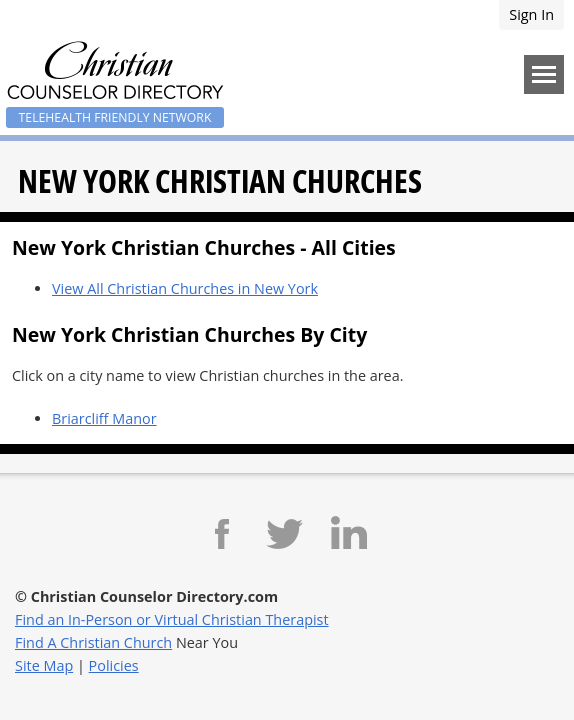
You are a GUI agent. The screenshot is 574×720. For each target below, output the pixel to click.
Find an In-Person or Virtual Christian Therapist (172, 619)
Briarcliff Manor (104, 418)
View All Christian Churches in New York (185, 288)
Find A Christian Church (93, 642)
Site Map (44, 665)
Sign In (531, 14)
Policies (114, 665)
